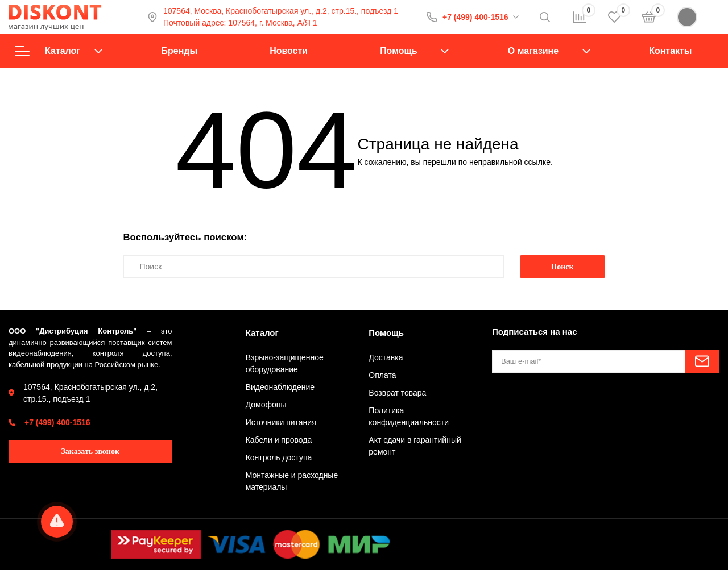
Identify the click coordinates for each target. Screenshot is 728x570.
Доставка (386, 357)
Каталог (59, 51)
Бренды (179, 51)
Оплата (382, 375)
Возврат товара (397, 393)
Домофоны (266, 405)
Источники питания (281, 422)
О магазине (533, 51)
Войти (698, 17)
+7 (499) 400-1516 (475, 17)
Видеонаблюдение (280, 387)
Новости (289, 51)
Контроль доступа (279, 457)
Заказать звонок (90, 452)
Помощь (399, 51)
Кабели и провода (279, 440)
